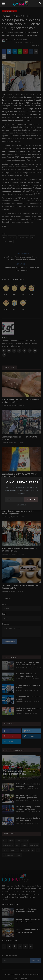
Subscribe (31, 499)
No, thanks (22, 505)
